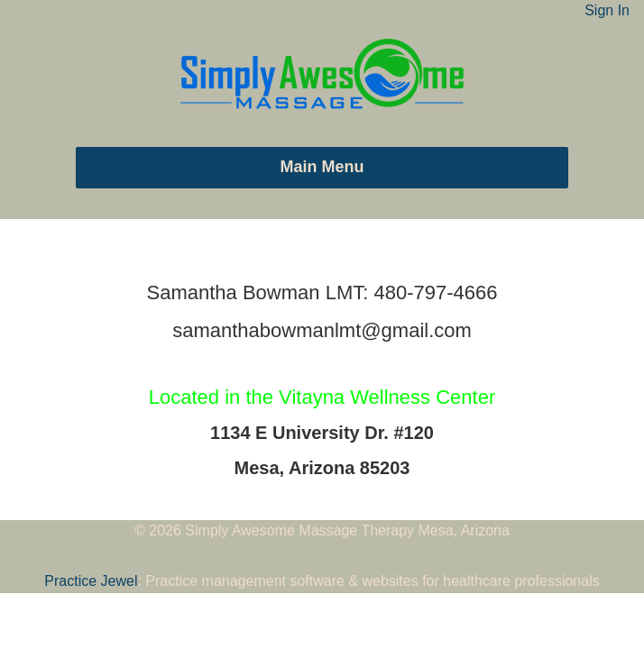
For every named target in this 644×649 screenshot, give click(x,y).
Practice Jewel (91, 581)
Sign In (607, 10)
